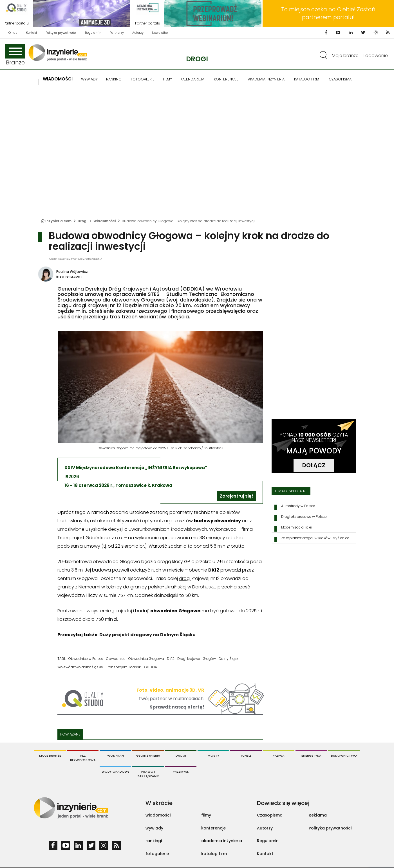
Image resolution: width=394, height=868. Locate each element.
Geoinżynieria (148, 755)
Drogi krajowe (189, 659)
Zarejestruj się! (237, 496)
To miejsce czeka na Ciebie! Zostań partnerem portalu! (328, 13)
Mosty (213, 755)
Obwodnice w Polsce (86, 659)
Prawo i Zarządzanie (148, 774)
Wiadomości (58, 79)
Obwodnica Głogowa (146, 659)
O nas (13, 33)
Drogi (197, 59)
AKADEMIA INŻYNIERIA (266, 79)
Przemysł (181, 772)
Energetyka (311, 755)
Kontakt (32, 33)
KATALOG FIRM (307, 79)
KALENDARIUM (192, 79)
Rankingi (114, 79)
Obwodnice (116, 659)
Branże (15, 55)
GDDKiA (151, 667)
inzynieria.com (69, 276)
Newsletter (160, 33)
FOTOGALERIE (143, 79)
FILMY (167, 79)
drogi (185, 578)
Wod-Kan (116, 755)
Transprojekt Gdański (124, 667)
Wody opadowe (116, 772)
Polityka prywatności (61, 33)
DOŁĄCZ (314, 465)
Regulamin (93, 33)
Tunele (246, 755)
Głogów (209, 659)
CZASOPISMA (340, 79)
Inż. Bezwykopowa (83, 758)
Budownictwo (344, 755)
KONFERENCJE (226, 79)
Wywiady (89, 79)
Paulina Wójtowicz (72, 272)
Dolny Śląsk (229, 659)
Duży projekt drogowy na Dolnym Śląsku (147, 635)
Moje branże (345, 56)
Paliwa (279, 755)
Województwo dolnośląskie (80, 667)
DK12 (171, 659)
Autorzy (138, 33)
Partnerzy (117, 33)
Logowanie (376, 56)
